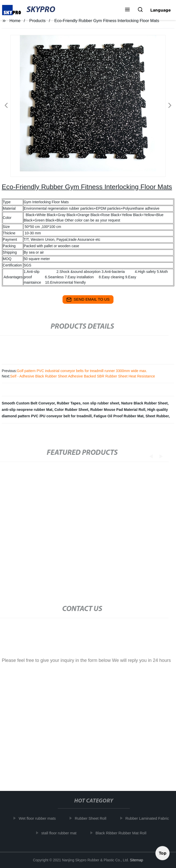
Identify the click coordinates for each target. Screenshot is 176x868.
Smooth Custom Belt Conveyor (28, 403)
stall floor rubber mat (61, 833)
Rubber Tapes (69, 403)
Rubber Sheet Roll (93, 818)
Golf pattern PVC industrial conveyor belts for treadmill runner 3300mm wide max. (82, 371)
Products (37, 21)
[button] (127, 10)
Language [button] (161, 10)
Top (163, 854)
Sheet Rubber (157, 416)
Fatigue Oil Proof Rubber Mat (119, 416)
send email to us (88, 300)
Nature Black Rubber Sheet (144, 403)
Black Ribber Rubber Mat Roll (123, 833)
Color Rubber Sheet (71, 410)
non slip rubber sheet (101, 403)
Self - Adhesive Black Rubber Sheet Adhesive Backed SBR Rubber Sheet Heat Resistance (83, 376)
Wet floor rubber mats (39, 818)
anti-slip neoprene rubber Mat (27, 410)
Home (15, 21)
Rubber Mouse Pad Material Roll (118, 410)
